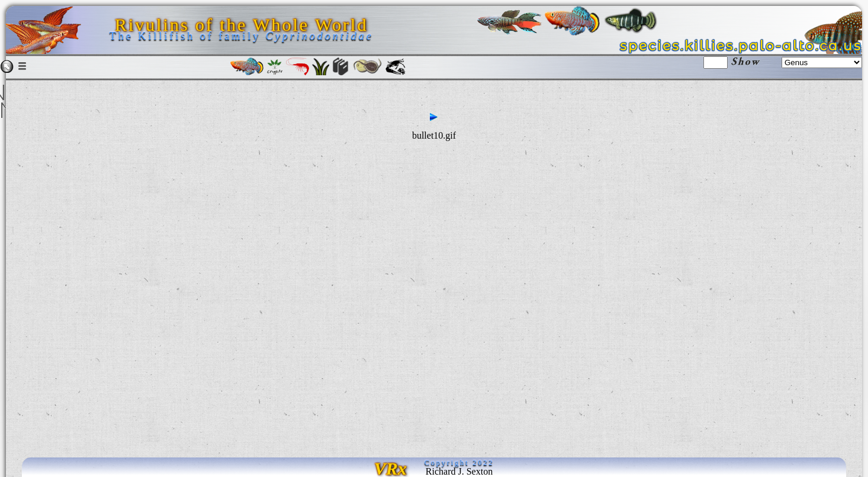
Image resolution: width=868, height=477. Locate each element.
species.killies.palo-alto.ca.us (741, 46)
